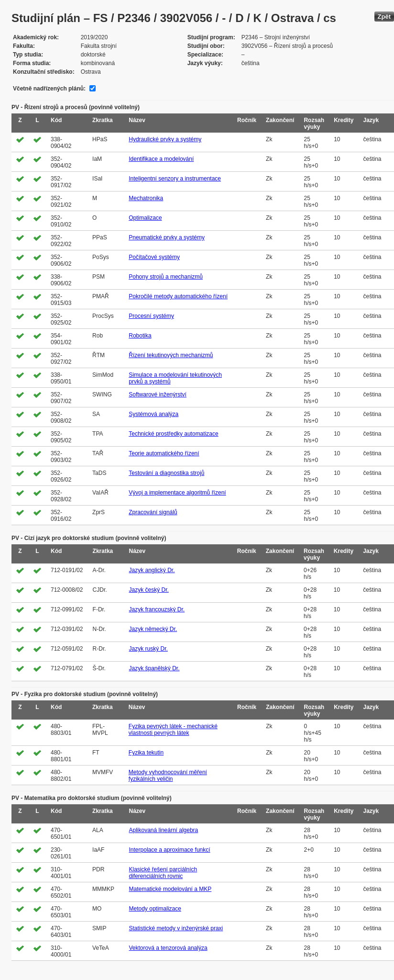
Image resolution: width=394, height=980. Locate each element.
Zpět (384, 17)
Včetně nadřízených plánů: (49, 89)
